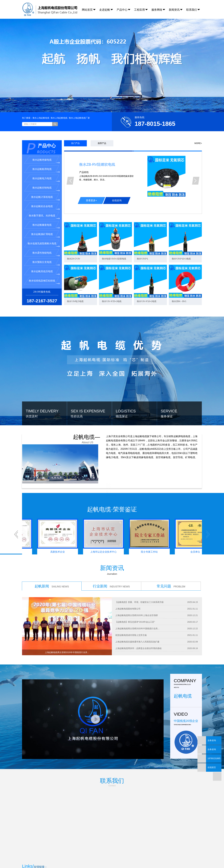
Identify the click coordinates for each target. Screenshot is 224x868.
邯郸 (114, 855)
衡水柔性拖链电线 (42, 226)
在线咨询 (117, 174)
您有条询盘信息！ (128, 858)
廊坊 (123, 855)
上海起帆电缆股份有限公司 (128, 582)
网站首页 (87, 10)
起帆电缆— (89, 413)
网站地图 (100, 858)
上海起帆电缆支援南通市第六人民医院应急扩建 (137, 615)
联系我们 (192, 10)
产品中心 (122, 10)
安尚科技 (110, 865)
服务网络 (157, 10)
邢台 (140, 855)
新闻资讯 (174, 10)
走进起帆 (105, 10)
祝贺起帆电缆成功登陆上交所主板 (131, 608)
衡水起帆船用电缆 (42, 142)
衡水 (118, 855)
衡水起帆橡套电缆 (42, 198)
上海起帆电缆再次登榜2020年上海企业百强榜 (137, 589)
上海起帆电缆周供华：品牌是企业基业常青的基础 (138, 622)
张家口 (145, 855)
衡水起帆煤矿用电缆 (42, 207)
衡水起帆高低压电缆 (42, 245)
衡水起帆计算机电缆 (42, 170)
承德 (109, 855)
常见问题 (171, 559)
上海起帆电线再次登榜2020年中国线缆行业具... (137, 602)
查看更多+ (91, 174)
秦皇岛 (129, 855)
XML (114, 858)
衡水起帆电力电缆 (42, 152)
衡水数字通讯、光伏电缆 (42, 189)
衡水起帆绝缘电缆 (42, 133)
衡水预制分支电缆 (42, 235)
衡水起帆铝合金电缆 (42, 180)
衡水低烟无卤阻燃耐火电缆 (42, 217)
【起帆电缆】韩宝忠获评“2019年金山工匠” (135, 595)
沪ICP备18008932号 (85, 865)
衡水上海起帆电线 (59, 91)
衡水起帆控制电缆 (42, 161)
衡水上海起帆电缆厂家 (79, 91)
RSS (108, 858)
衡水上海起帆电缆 (41, 91)
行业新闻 (111, 559)
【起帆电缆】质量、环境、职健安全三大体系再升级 (139, 575)
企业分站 (90, 858)
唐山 (135, 855)
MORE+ (198, 117)
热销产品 (80, 855)
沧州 (104, 855)
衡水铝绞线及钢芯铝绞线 (42, 254)
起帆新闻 (52, 559)
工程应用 (139, 10)
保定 (99, 855)
